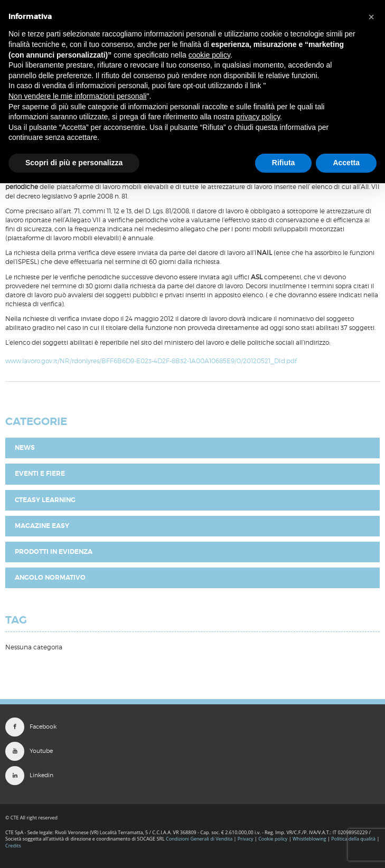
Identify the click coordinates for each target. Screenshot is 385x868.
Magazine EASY (42, 526)
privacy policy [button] (258, 117)
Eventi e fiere (40, 474)
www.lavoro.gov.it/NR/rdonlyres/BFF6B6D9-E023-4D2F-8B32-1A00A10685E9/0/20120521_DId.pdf (151, 361)
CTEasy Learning (45, 500)
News (25, 448)
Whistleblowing (310, 839)
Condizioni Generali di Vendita (199, 839)
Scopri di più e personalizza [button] (74, 163)
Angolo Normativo (50, 578)
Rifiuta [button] (284, 163)
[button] (371, 17)
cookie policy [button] (209, 55)
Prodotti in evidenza (54, 552)
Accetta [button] (346, 163)
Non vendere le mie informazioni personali (77, 96)
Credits (13, 846)
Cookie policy (273, 839)
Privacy (246, 839)
